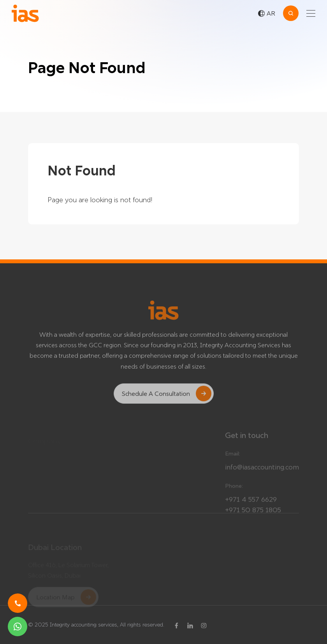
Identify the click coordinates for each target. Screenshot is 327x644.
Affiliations (138, 469)
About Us (137, 486)
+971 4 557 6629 (251, 503)
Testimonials (44, 447)
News (36, 481)
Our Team (41, 464)
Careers (38, 499)
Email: (233, 457)
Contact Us (140, 503)
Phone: (234, 489)
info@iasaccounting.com (262, 470)
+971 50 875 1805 (253, 513)
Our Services (142, 451)
